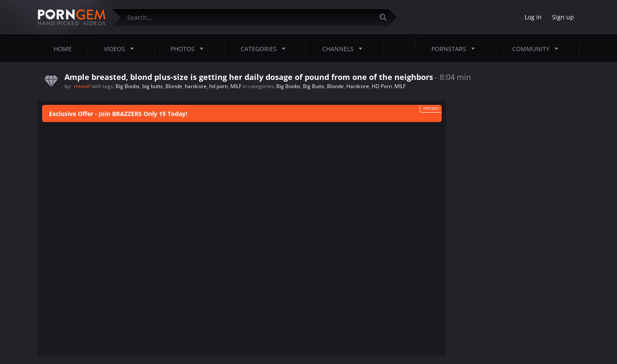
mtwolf (83, 86)
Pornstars (456, 49)
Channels (345, 49)
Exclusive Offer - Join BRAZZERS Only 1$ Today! (118, 114)
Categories (266, 49)
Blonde (174, 86)
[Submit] (386, 17)
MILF (236, 86)
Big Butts (314, 86)
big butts (153, 86)
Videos (121, 49)
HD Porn (382, 86)
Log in (533, 17)
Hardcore (358, 86)
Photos (189, 49)
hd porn (218, 86)
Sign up (563, 17)
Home (63, 49)
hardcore (196, 86)
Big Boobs (128, 86)
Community (538, 49)
